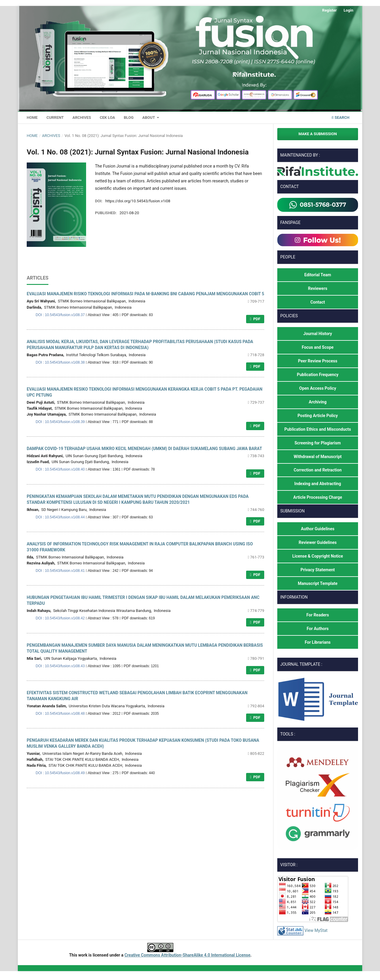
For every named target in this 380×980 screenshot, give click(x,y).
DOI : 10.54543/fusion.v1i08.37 (61, 315)
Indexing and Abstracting (318, 484)
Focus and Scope (318, 347)
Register (329, 10)
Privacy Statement (318, 570)
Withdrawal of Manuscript (318, 457)
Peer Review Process (318, 361)
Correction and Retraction (318, 470)
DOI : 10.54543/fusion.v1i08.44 (61, 517)
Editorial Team (318, 275)
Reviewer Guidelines (318, 542)
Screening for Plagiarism (318, 443)
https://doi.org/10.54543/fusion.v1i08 (138, 201)
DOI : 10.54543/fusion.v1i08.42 (61, 618)
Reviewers (318, 288)
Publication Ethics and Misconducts (318, 429)
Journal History (318, 334)
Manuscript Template (318, 583)
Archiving (318, 402)
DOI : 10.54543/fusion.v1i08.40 (61, 469)
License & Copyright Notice (318, 556)
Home (32, 117)
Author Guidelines (318, 529)
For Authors (318, 629)
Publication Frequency (318, 375)
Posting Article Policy (318, 416)
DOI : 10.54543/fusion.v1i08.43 (61, 666)
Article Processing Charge (318, 497)
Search (340, 117)
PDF (256, 319)
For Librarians (318, 642)
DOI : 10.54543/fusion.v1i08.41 (61, 571)
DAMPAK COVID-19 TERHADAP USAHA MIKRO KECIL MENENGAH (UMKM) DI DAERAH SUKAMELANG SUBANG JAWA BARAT (144, 449)
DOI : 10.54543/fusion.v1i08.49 (61, 773)
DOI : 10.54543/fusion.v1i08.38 (61, 362)
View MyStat (316, 930)
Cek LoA (107, 117)
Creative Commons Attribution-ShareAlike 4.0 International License (187, 955)
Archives (82, 117)
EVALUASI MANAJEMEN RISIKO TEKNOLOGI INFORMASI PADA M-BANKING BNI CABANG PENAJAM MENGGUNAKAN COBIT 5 (145, 294)
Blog (129, 117)
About (149, 117)
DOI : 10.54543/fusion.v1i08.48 (61, 714)
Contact (318, 302)
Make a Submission (318, 134)
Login (348, 10)
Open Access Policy (318, 388)
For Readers (318, 615)
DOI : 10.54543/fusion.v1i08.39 (61, 422)
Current (55, 117)
